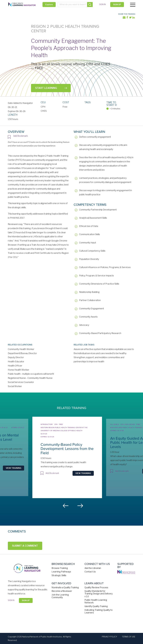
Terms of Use (129, 637)
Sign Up (117, 4)
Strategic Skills (59, 575)
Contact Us (90, 572)
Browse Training (60, 568)
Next (80, 506)
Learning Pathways (61, 572)
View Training (17, 468)
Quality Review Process (96, 587)
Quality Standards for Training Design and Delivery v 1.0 (99, 594)
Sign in (102, 4)
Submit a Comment (25, 546)
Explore (49, 4)
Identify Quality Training (96, 606)
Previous (66, 506)
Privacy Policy (109, 637)
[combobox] (75, 5)
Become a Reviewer (62, 591)
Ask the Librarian (93, 568)
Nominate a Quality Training (65, 587)
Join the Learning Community (60, 596)
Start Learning (46, 88)
